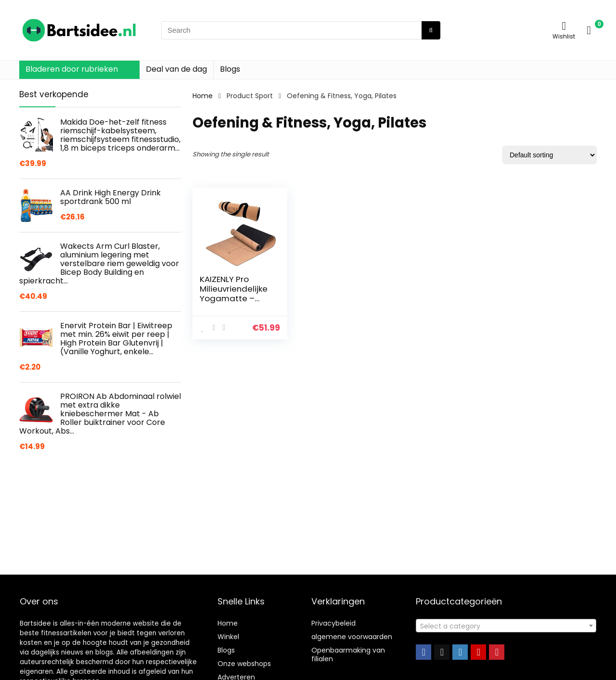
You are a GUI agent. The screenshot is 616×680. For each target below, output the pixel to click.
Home (203, 96)
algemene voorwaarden (352, 637)
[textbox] (506, 626)
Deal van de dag (176, 69)
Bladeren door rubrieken (72, 69)
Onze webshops (244, 664)
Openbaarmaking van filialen (348, 654)
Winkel (228, 637)
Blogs (230, 69)
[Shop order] (550, 155)
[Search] (431, 30)
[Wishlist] (564, 26)
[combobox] (506, 626)
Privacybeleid (334, 623)
